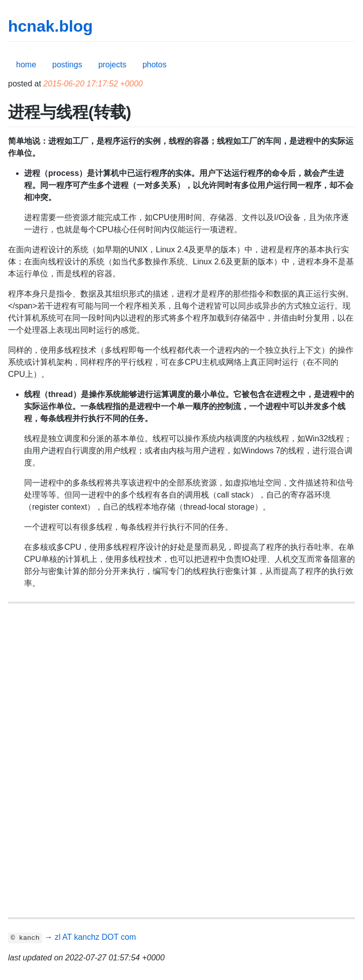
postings (67, 65)
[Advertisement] (181, 686)
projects (112, 65)
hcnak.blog (50, 26)
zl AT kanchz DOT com (95, 937)
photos (155, 65)
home (26, 65)
